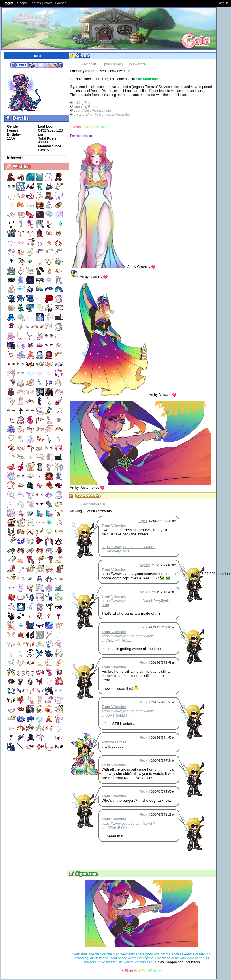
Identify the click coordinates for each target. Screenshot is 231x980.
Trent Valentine (114, 526)
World (48, 3)
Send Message (41, 65)
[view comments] (92, 504)
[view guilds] (113, 64)
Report (143, 521)
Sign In (223, 3)
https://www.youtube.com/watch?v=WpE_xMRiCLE (128, 638)
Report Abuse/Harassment (91, 111)
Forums (35, 3)
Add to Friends (32, 65)
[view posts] (89, 64)
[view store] (138, 64)
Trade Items (49, 65)
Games (61, 3)
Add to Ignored (58, 65)
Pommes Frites (114, 742)
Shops (22, 3)
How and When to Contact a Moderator (100, 115)
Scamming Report (85, 107)
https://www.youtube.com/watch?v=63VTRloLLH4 (128, 713)
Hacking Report (83, 103)
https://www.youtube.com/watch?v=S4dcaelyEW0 (128, 549)
